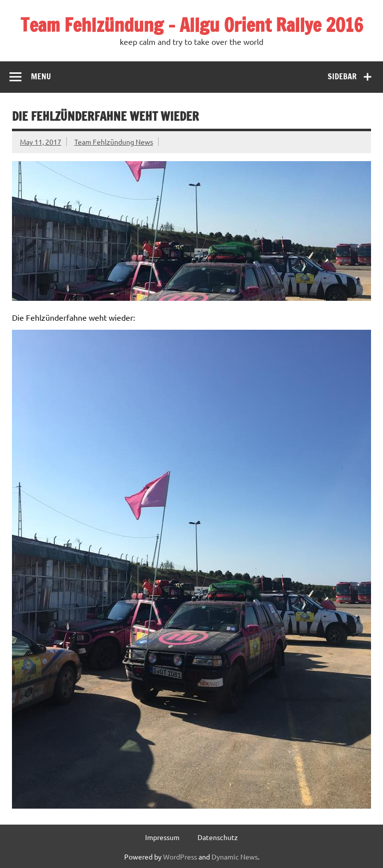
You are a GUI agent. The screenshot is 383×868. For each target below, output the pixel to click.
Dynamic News (235, 857)
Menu (41, 76)
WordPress (180, 857)
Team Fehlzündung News (114, 142)
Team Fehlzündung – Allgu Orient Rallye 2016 (192, 25)
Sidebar (342, 76)
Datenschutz (218, 837)
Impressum (162, 837)
